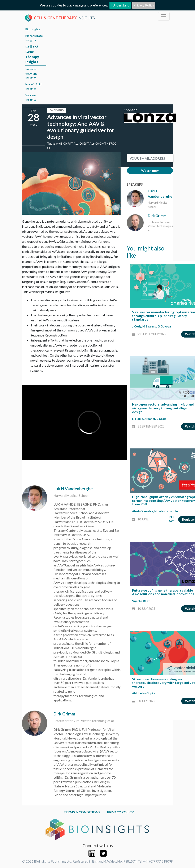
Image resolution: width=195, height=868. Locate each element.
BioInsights (33, 29)
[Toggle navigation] (164, 16)
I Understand (120, 5)
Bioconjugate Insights (34, 38)
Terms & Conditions (82, 812)
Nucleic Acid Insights (33, 86)
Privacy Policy (144, 5)
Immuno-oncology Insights (31, 73)
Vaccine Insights (31, 97)
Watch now (150, 170)
